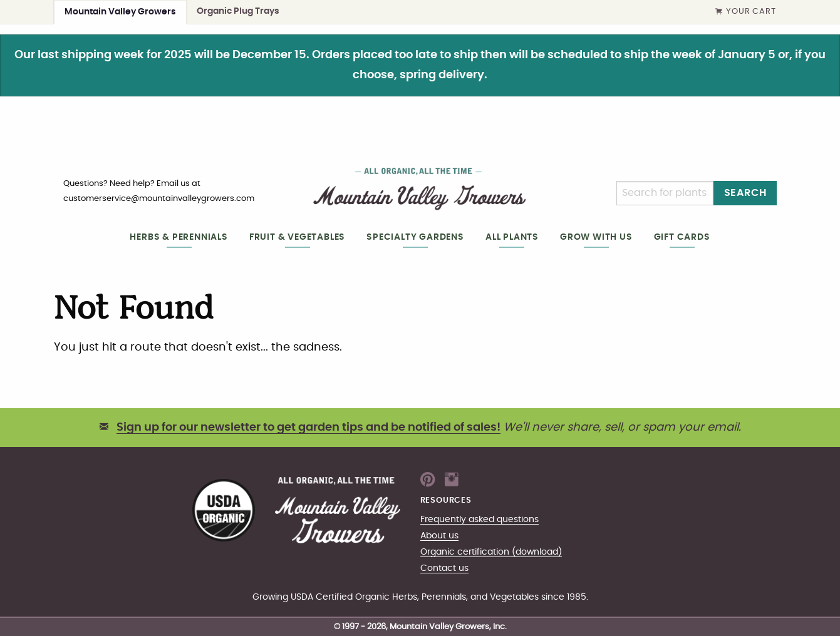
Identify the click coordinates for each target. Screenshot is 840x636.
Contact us (444, 568)
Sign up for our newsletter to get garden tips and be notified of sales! (309, 428)
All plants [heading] (512, 237)
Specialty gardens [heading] (415, 237)
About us (439, 536)
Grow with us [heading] (596, 237)
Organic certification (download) (491, 552)
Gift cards (682, 237)
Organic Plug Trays (238, 11)
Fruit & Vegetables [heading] (297, 237)
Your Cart (745, 12)
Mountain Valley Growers (120, 12)
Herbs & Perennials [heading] (179, 237)
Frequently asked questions (480, 519)
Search (745, 193)
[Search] (665, 193)
